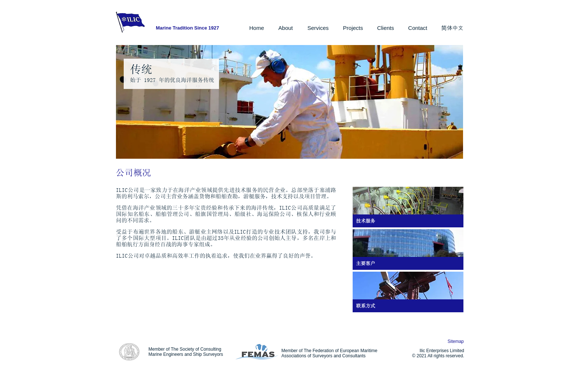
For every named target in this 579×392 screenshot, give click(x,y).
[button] (284, 28)
